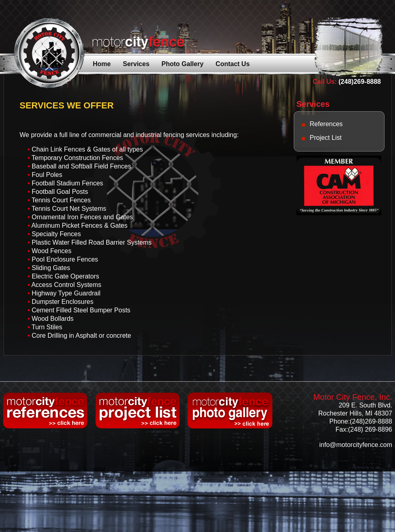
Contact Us (232, 64)
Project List (326, 138)
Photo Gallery (182, 64)
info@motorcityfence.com (356, 445)
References (326, 124)
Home (102, 64)
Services (136, 64)
